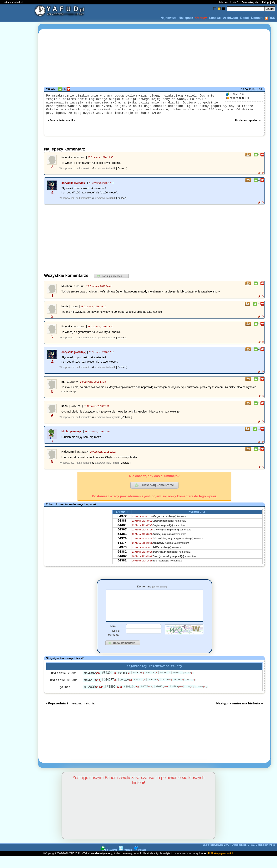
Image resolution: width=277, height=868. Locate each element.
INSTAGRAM (109, 862)
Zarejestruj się (250, 2)
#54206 (126, 692)
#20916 (131, 698)
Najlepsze (186, 18)
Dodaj (244, 18)
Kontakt (257, 18)
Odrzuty (201, 18)
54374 (122, 554)
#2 (93, 174)
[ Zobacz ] (122, 174)
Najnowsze (169, 18)
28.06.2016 (248, 89)
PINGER (140, 862)
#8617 (161, 698)
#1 (93, 468)
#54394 (109, 685)
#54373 (165, 685)
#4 (93, 422)
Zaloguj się (269, 2)
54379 (122, 549)
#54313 (189, 685)
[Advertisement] (17, 434)
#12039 (94, 699)
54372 (122, 523)
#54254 (167, 692)
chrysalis (67, 188)
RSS (270, 18)
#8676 (147, 698)
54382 (122, 565)
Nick (113, 637)
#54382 (92, 685)
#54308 (152, 684)
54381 (122, 533)
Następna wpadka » (248, 125)
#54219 (93, 692)
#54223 (190, 692)
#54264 (179, 692)
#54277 (111, 692)
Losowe (215, 18)
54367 (122, 539)
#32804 (202, 699)
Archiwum (230, 18)
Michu (65, 437)
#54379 (138, 684)
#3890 (114, 699)
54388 (122, 528)
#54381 (124, 685)
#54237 (153, 691)
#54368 (177, 685)
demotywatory (104, 865)
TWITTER (125, 862)
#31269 (176, 698)
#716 (189, 698)
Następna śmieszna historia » (239, 715)
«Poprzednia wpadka (62, 125)
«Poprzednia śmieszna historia (70, 715)
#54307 (140, 691)
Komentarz (152, 592)
